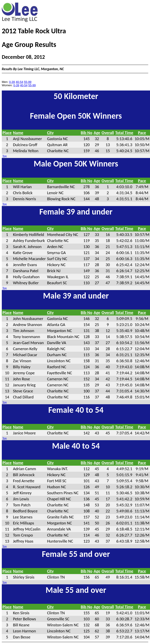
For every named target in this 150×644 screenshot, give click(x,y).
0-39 (12, 82)
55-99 (28, 82)
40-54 (19, 82)
